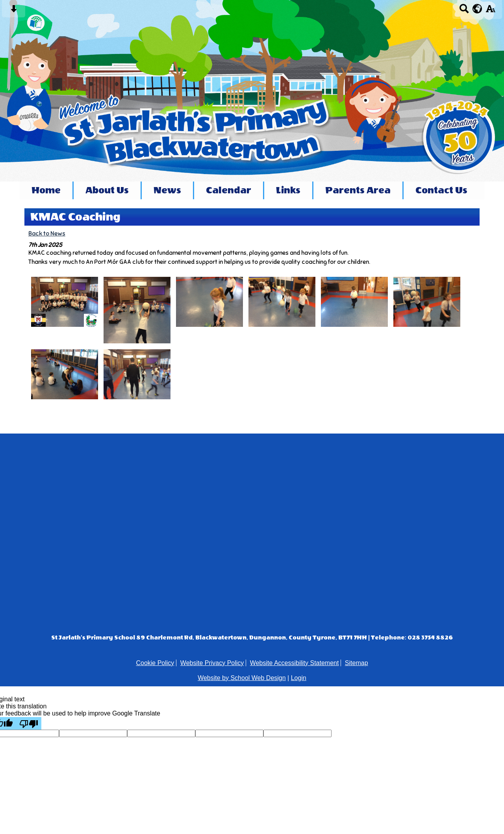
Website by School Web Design (242, 678)
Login (299, 678)
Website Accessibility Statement (295, 663)
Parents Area (358, 190)
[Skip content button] (14, 11)
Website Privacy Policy (212, 663)
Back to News (47, 233)
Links (288, 190)
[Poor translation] (29, 723)
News (167, 190)
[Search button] (464, 11)
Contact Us (441, 190)
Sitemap (357, 663)
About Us (107, 190)
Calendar (229, 190)
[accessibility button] (490, 11)
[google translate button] (477, 9)
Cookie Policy (155, 663)
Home (46, 190)
